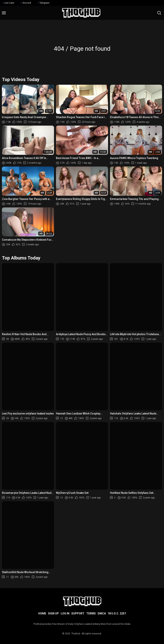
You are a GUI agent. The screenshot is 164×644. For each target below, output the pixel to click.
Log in (65, 613)
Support (78, 613)
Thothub (76, 634)
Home (42, 613)
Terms (91, 613)
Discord (26, 3)
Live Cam (8, 3)
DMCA (102, 613)
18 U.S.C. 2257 (117, 613)
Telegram (43, 3)
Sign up (53, 613)
